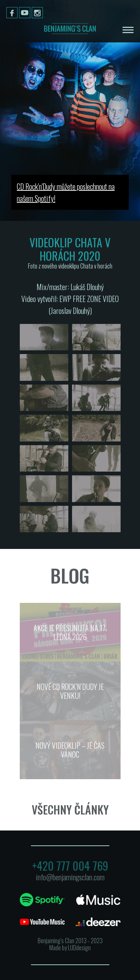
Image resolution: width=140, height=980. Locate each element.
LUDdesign (79, 948)
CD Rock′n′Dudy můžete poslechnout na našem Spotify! (66, 192)
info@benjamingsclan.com (70, 877)
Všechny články (70, 809)
